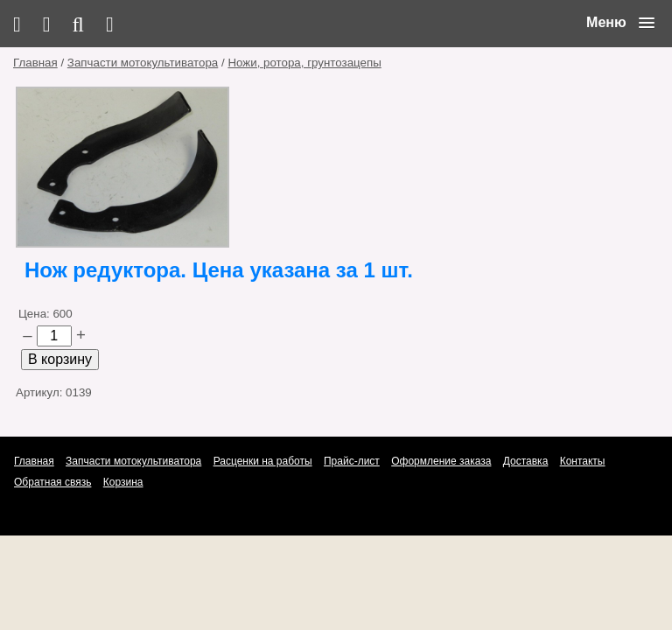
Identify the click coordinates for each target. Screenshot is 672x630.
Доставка (526, 461)
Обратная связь (52, 482)
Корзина (123, 482)
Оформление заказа (441, 461)
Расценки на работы (263, 461)
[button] (620, 23)
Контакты (583, 461)
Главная (35, 63)
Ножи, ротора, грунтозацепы (304, 63)
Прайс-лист (352, 461)
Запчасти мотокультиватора (143, 63)
